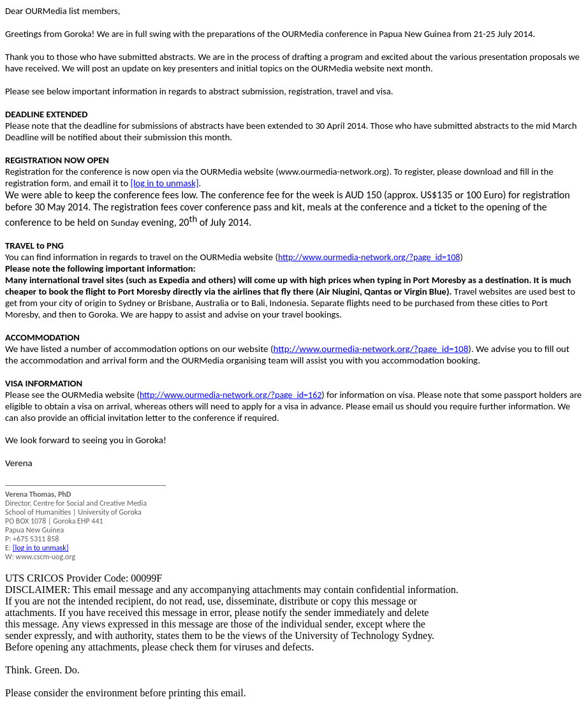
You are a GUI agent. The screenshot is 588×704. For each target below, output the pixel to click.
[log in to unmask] (164, 183)
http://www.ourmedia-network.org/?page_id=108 (369, 257)
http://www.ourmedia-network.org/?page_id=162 (231, 395)
